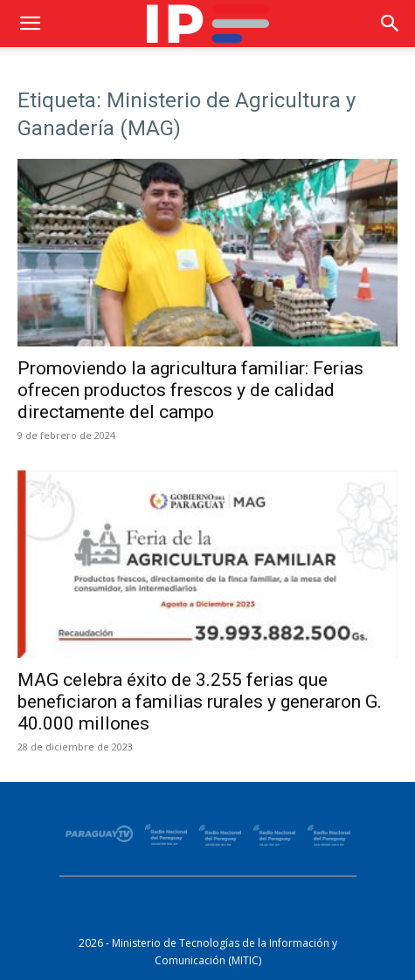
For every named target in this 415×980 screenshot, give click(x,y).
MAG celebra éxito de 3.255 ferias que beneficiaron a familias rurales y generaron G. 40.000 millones (200, 702)
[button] (30, 24)
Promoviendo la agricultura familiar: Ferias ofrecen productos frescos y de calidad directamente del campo (190, 390)
